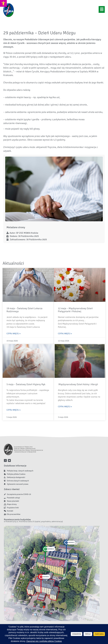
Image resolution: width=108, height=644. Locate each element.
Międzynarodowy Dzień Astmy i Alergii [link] (78, 384)
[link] (3, 3)
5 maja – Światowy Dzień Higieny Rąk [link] (26, 384)
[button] (102, 9)
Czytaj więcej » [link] (14, 334)
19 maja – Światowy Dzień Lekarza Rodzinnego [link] (24, 310)
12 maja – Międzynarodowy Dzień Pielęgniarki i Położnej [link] (75, 310)
